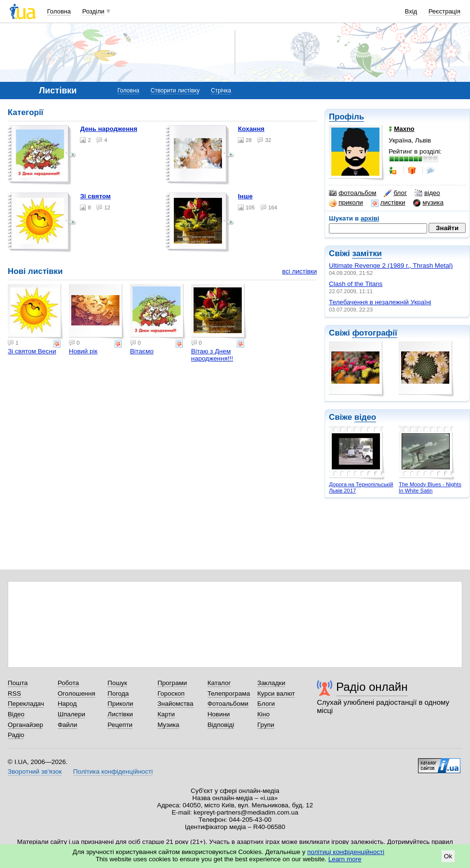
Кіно (263, 714)
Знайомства (176, 704)
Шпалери (72, 714)
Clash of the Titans (356, 284)
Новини (219, 714)
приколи (346, 203)
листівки (388, 203)
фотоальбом (352, 193)
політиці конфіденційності (346, 852)
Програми (172, 683)
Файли (68, 725)
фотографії (374, 333)
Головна (59, 11)
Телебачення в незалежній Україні (380, 302)
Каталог (219, 683)
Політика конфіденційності (113, 771)
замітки (367, 253)
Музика (168, 725)
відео (427, 193)
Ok (448, 856)
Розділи (93, 11)
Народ (67, 704)
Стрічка (221, 91)
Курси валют (276, 693)
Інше (245, 196)
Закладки (271, 683)
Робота (68, 683)
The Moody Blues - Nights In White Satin (430, 487)
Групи (266, 725)
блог (395, 193)
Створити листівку (175, 91)
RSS (14, 693)
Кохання (251, 129)
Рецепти (120, 725)
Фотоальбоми (228, 704)
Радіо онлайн (372, 687)
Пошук (117, 683)
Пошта (18, 683)
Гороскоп (171, 693)
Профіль (346, 117)
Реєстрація (444, 11)
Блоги (266, 704)
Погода (118, 693)
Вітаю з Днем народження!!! (212, 355)
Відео (16, 714)
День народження (109, 129)
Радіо (16, 735)
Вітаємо (142, 351)
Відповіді (221, 725)
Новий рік (83, 351)
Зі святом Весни (32, 351)
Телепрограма (229, 693)
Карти (166, 714)
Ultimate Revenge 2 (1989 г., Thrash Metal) (391, 266)
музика (428, 203)
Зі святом (95, 196)
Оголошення (77, 693)
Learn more (345, 859)
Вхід (411, 11)
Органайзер (25, 725)
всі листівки (300, 271)
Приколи (120, 704)
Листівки (120, 714)
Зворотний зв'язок (35, 771)
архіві (370, 218)
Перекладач (26, 704)
